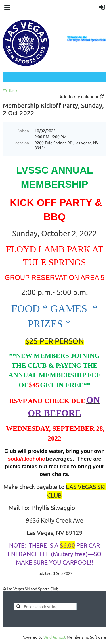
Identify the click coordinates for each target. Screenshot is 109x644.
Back (13, 90)
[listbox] (83, 97)
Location (21, 143)
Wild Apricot (55, 637)
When (24, 131)
